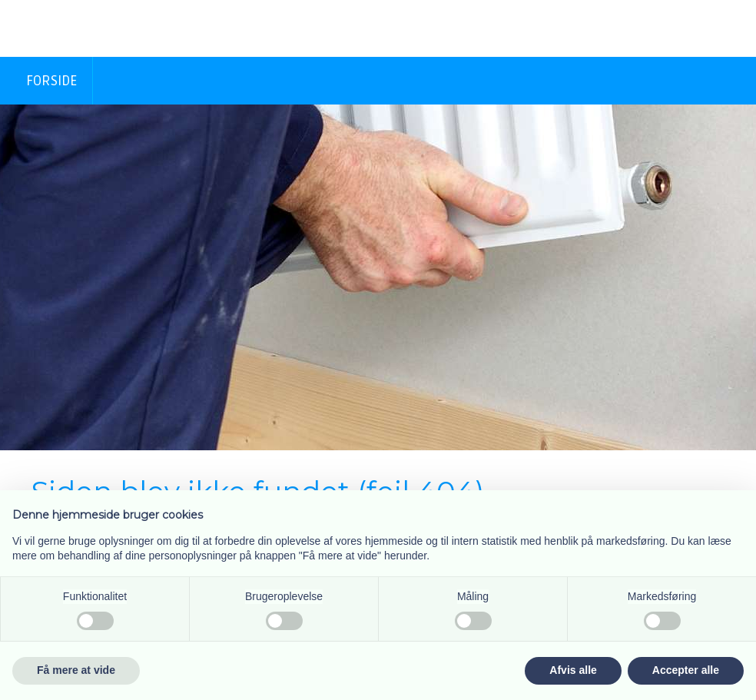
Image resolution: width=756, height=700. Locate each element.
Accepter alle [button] (686, 670)
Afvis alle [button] (573, 670)
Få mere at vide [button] (76, 670)
